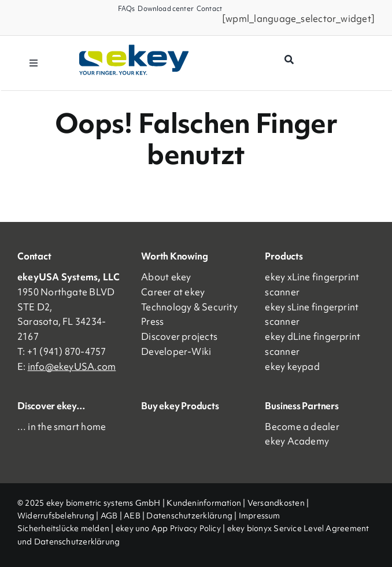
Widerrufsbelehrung (56, 516)
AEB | (135, 516)
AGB (109, 516)
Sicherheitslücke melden (63, 528)
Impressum (260, 516)
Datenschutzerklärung (189, 516)
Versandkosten (276, 503)
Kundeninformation (204, 503)
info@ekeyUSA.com (72, 366)
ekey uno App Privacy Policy (168, 528)
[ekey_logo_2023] (134, 49)
